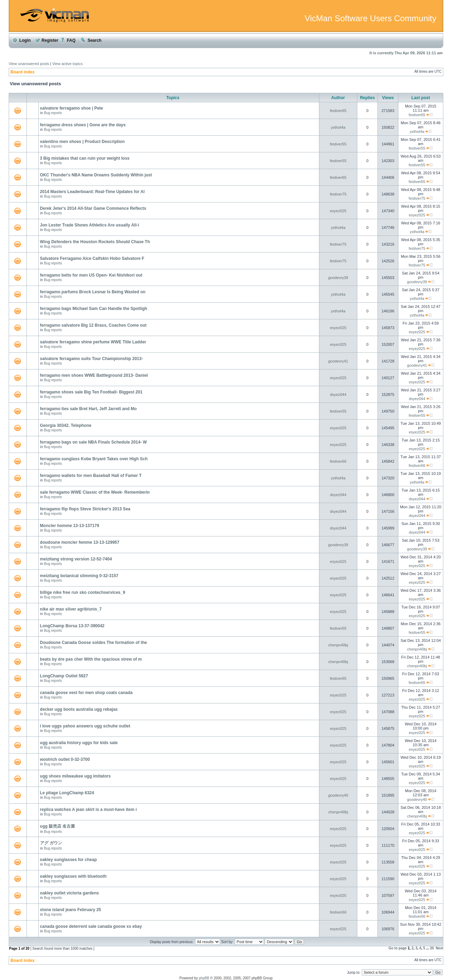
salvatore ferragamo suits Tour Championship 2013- (92, 359)
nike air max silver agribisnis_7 (71, 609)
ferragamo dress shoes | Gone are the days (83, 125)
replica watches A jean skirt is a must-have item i (88, 810)
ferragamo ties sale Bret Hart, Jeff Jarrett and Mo (88, 409)
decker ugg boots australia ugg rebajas (79, 709)
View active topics (67, 64)
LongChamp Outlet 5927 (64, 676)
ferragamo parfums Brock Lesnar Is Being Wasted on (93, 292)
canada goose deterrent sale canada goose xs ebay (91, 926)
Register (46, 40)
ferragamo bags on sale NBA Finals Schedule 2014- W (93, 442)
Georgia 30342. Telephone (66, 425)
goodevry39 (338, 278)
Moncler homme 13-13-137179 (70, 526)
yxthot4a (338, 127)
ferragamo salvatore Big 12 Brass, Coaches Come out (93, 325)
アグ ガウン (51, 843)
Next (439, 948)
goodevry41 (338, 361)
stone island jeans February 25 (71, 910)
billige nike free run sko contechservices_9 (83, 592)
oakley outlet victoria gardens (69, 893)
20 (432, 948)
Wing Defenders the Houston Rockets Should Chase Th (95, 242)
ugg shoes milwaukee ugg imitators (75, 776)
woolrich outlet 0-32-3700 (65, 759)
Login (21, 40)
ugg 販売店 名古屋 (58, 826)
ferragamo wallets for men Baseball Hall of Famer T (91, 476)
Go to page (398, 948)
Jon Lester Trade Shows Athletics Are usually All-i (90, 225)
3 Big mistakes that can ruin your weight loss (85, 158)
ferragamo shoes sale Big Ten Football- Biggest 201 (91, 392)
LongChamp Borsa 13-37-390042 (72, 626)
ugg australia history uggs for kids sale (79, 743)
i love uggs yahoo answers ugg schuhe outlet (85, 726)
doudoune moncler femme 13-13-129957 (80, 542)
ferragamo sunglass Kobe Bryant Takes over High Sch (94, 459)
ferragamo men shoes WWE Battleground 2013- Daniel (94, 375)
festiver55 (338, 144)
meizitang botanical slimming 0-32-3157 (79, 576)
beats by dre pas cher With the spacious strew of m (91, 659)
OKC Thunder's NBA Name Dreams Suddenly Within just (96, 175)
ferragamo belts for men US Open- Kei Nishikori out (91, 275)
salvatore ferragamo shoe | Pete (72, 108)
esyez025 (338, 211)
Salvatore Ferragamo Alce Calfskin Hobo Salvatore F (92, 258)
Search (91, 40)
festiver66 (338, 461)
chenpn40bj (338, 645)
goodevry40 (338, 795)
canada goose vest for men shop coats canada (86, 693)
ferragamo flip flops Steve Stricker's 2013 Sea (85, 509)
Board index (22, 72)
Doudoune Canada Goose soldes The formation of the (93, 643)
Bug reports (53, 113)
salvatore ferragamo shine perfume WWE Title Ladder (93, 342)
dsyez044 (338, 395)
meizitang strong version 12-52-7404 (76, 559)
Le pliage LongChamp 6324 (67, 793)
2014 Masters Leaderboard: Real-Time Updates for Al (92, 192)
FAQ (68, 40)
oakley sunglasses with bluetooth (73, 876)
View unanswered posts (29, 64)
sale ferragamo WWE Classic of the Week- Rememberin (95, 492)
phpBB (204, 978)
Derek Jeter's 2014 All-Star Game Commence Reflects (93, 208)
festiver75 (338, 194)
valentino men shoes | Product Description (82, 142)
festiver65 (338, 111)
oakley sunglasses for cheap (68, 860)
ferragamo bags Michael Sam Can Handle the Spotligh (94, 309)
